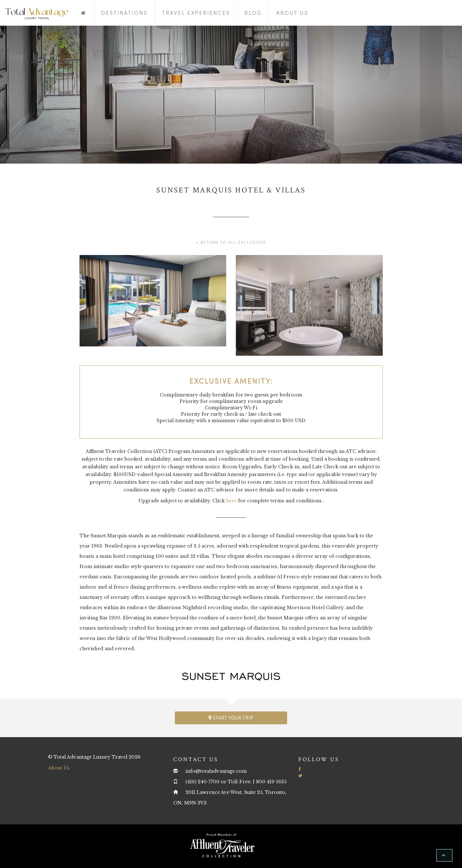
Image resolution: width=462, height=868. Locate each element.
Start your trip (231, 718)
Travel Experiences (196, 13)
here (231, 501)
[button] (444, 855)
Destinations (124, 13)
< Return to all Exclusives (231, 242)
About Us (292, 13)
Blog (253, 13)
